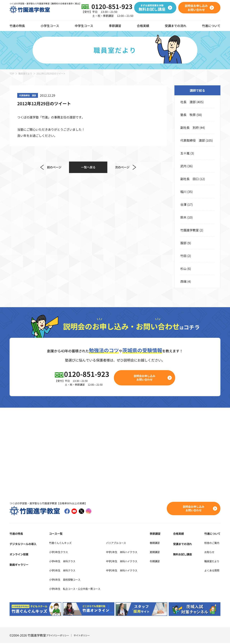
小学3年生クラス (57, 553)
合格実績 (143, 26)
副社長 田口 (190, 179)
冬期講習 (164, 562)
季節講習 (115, 26)
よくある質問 (211, 571)
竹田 (183, 256)
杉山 (183, 269)
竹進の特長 (17, 534)
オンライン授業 (20, 555)
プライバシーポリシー (59, 636)
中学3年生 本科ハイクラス (133, 571)
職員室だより (25, 73)
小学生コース (50, 26)
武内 (183, 166)
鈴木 (183, 217)
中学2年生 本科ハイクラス (133, 562)
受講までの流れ (176, 26)
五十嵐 (185, 153)
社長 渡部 (188, 102)
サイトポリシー (87, 636)
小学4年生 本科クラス (62, 562)
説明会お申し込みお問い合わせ (147, 378)
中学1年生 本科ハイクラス (133, 553)
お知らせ (208, 553)
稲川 (183, 192)
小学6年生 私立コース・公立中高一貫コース (77, 589)
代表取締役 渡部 (193, 140)
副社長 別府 (190, 127)
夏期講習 (164, 553)
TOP (12, 73)
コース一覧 (53, 534)
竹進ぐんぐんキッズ (59, 543)
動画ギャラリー (20, 565)
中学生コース (84, 26)
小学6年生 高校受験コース (65, 580)
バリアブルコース (127, 543)
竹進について (211, 534)
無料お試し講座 (186, 555)
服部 (183, 243)
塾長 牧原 (188, 115)
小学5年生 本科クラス (62, 571)
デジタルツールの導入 (25, 544)
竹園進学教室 (190, 230)
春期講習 (164, 543)
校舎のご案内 (211, 543)
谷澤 (183, 204)
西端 (183, 281)
